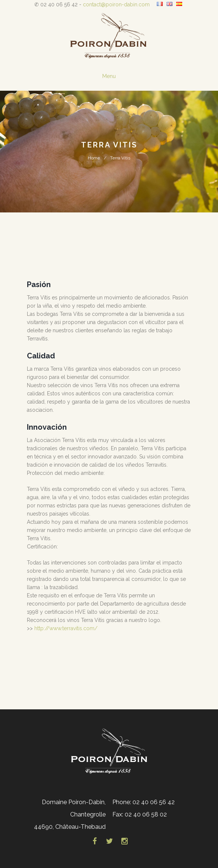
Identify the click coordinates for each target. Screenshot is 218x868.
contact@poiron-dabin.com (116, 4)
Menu (109, 76)
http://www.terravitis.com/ (66, 628)
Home (94, 158)
